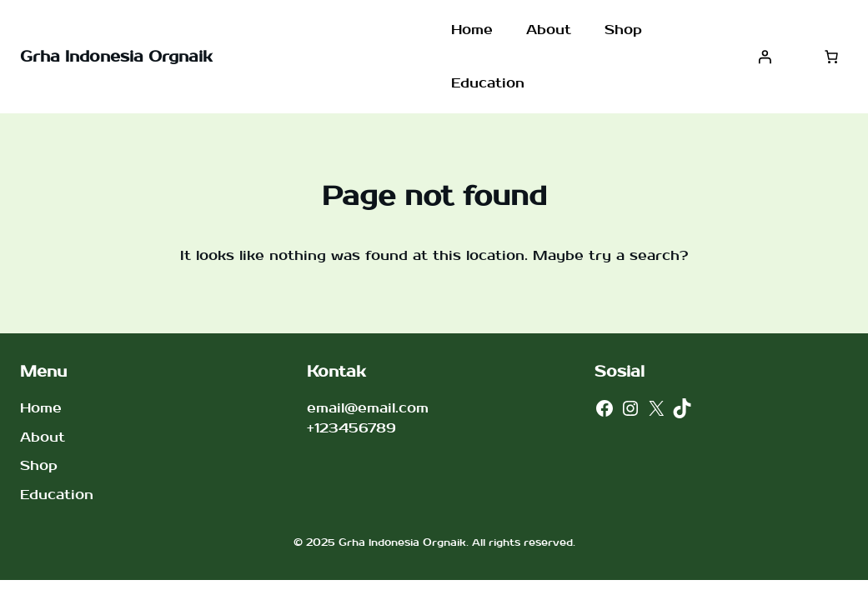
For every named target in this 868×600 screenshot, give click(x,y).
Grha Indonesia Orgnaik (116, 57)
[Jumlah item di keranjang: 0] (831, 57)
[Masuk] (765, 57)
